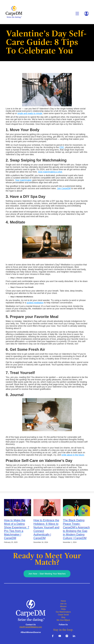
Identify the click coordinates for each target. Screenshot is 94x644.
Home (63, 601)
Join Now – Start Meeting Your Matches (47, 574)
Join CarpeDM (64, 188)
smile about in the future (73, 455)
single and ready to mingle (30, 113)
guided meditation (35, 303)
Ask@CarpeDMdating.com (31, 627)
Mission (63, 606)
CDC (62, 147)
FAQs (63, 609)
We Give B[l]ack (63, 620)
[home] (14, 12)
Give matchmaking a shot (50, 172)
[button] (77, 14)
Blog (63, 617)
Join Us (63, 604)
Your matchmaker (23, 180)
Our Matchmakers (63, 612)
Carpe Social (63, 615)
